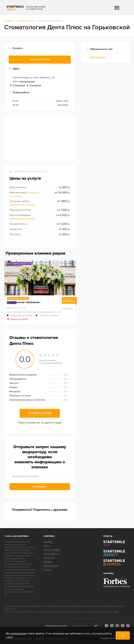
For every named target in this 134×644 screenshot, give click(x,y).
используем (18, 634)
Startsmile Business (51, 554)
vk (112, 626)
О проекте (48, 542)
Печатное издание (52, 550)
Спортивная (35, 85)
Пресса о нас (49, 558)
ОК (123, 635)
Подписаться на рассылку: (56, 626)
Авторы (47, 546)
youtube (117, 626)
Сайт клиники (98, 57)
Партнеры (48, 562)
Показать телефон (40, 60)
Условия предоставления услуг (98, 612)
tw (128, 626)
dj (106, 626)
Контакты (48, 570)
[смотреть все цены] (22, 205)
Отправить (40, 487)
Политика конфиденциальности (68, 612)
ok (123, 626)
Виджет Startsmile (51, 566)
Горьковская (19, 85)
